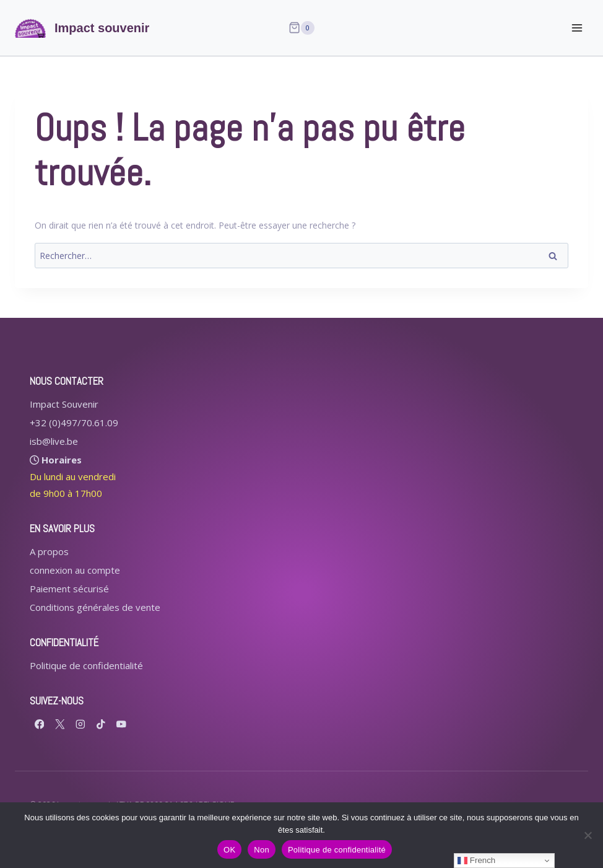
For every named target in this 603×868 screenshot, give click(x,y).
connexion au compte (75, 570)
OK (229, 850)
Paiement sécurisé (69, 589)
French (476, 861)
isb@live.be (54, 441)
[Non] (588, 835)
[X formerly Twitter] (60, 724)
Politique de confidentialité (86, 665)
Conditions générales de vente (95, 607)
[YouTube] (121, 724)
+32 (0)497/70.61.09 (74, 423)
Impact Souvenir (64, 404)
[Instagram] (80, 724)
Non (262, 850)
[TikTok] (101, 724)
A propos (49, 551)
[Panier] (301, 28)
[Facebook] (39, 724)
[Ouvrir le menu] (577, 28)
